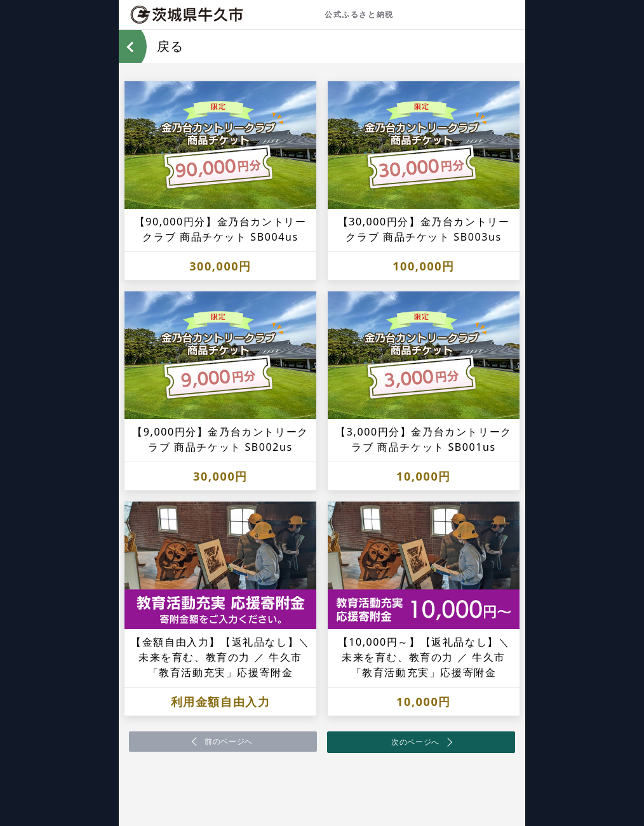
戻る (170, 46)
